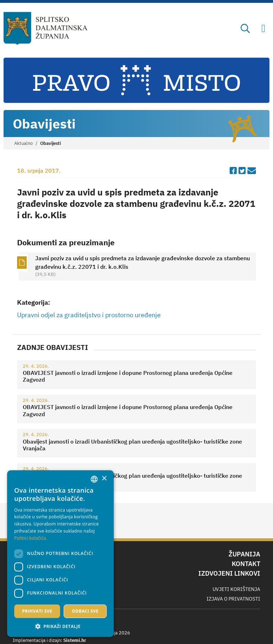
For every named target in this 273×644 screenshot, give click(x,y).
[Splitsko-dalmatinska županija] (46, 28)
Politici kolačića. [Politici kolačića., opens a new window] (31, 538)
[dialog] (60, 554)
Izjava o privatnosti (233, 599)
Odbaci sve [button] (85, 611)
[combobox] (94, 479)
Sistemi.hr (75, 640)
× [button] (104, 479)
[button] (60, 626)
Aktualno (23, 143)
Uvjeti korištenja (236, 589)
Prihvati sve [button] (37, 611)
